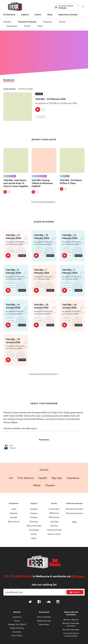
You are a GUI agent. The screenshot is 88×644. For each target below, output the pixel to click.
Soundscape (12, 26)
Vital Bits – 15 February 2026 (42, 237)
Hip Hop (57, 478)
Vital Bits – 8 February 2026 (13, 271)
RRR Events (54, 513)
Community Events (54, 530)
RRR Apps (78, 576)
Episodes (14, 517)
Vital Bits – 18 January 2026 (13, 341)
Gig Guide (54, 522)
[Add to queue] (43, 109)
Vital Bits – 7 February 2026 (42, 271)
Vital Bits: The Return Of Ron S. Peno (71, 182)
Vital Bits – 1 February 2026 (70, 271)
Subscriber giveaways (74, 513)
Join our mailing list (44, 585)
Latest (14, 509)
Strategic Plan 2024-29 (17, 624)
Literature (73, 478)
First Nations (26, 478)
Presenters (48, 22)
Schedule (7, 22)
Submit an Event (54, 534)
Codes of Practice (17, 628)
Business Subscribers (71, 630)
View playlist (40, 117)
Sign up (75, 592)
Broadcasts (9, 80)
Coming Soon (54, 509)
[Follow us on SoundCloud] (49, 602)
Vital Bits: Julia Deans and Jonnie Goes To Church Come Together (16, 183)
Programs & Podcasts (27, 22)
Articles (27, 26)
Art (11, 478)
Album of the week (34, 526)
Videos (40, 26)
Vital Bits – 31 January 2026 (13, 306)
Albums (62, 22)
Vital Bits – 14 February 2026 (70, 237)
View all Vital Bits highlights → (44, 202)
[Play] (38, 109)
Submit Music (44, 624)
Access (17, 621)
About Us (17, 612)
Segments (14, 513)
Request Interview (44, 621)
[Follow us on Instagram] (58, 602)
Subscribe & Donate (74, 503)
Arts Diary (54, 526)
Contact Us (17, 617)
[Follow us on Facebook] (39, 602)
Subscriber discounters (74, 509)
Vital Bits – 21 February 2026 (13, 237)
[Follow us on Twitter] (30, 602)
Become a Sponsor (71, 620)
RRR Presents (54, 517)
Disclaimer (17, 632)
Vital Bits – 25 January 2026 (41, 306)
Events (54, 503)
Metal (37, 485)
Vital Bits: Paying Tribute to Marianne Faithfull (42, 183)
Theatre (50, 485)
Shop (74, 522)
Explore (34, 503)
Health (43, 478)
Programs (34, 513)
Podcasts (34, 517)
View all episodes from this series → (44, 374)
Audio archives (14, 522)
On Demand (14, 503)
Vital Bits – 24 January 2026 (69, 306)
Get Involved (44, 612)
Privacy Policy (17, 636)
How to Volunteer (44, 617)
